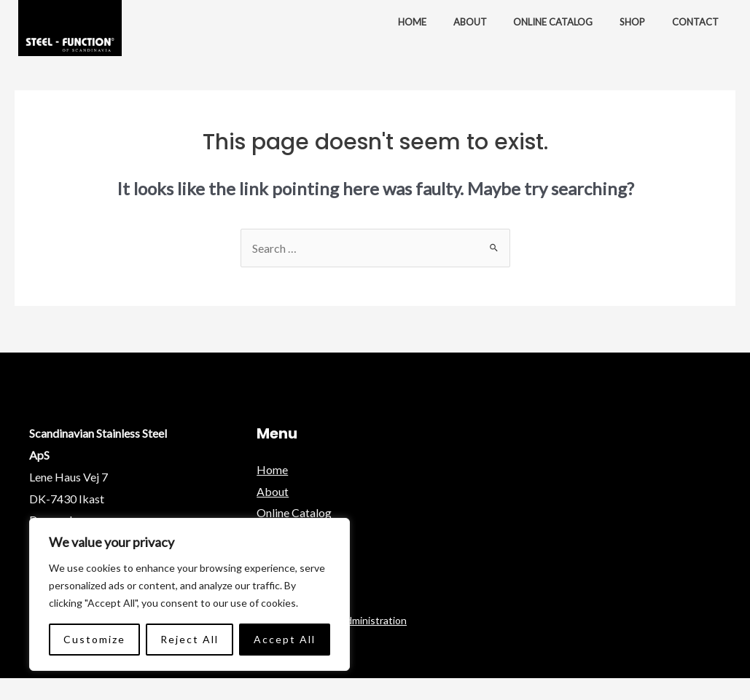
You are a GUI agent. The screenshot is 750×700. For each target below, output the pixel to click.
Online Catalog (562, 22)
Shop (637, 22)
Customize (94, 639)
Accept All (285, 639)
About (482, 22)
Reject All (190, 639)
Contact (697, 22)
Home (427, 22)
